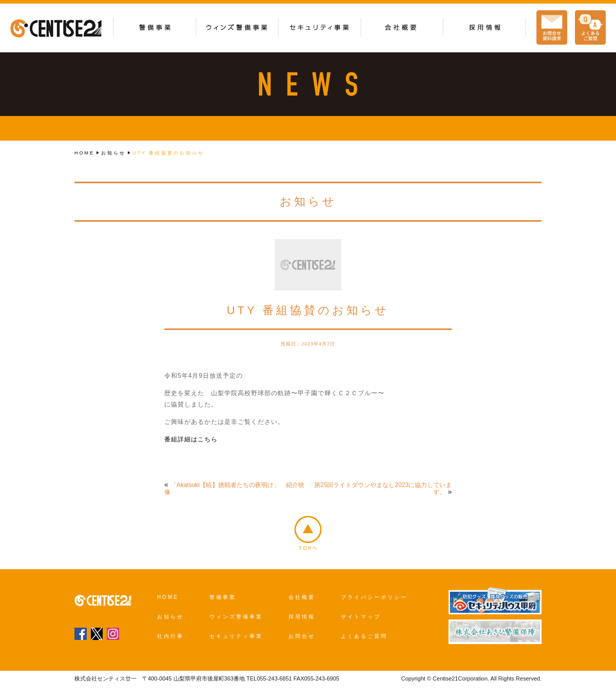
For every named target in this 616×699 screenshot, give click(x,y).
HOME (84, 153)
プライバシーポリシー (374, 597)
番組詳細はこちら (191, 439)
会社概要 (302, 597)
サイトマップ (361, 617)
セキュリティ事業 (236, 636)
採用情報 (302, 617)
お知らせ (113, 153)
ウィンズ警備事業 (236, 617)
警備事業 (223, 597)
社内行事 (170, 636)
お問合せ (302, 636)
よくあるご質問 (364, 636)
